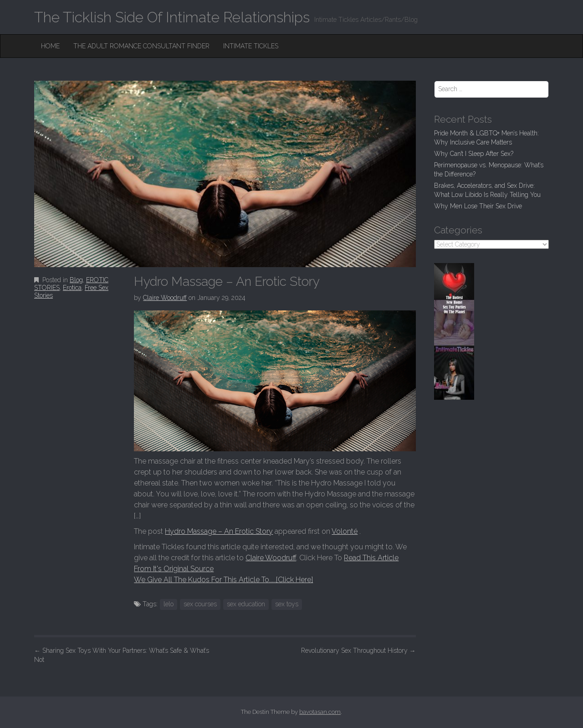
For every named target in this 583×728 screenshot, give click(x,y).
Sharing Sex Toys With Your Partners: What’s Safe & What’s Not (122, 655)
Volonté (345, 531)
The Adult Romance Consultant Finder (141, 46)
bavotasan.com (320, 712)
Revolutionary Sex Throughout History (358, 651)
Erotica (72, 288)
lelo (169, 604)
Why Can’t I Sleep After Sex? (474, 154)
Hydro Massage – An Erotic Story (219, 531)
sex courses (200, 604)
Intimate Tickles (251, 46)
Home (50, 46)
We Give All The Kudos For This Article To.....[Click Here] (223, 580)
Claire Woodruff (165, 298)
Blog (76, 280)
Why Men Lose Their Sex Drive (478, 206)
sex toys (287, 604)
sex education (246, 604)
